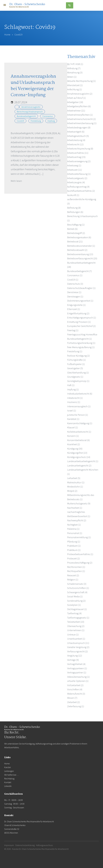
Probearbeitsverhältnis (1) (80, 554)
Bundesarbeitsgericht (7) (80, 271)
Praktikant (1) (74, 546)
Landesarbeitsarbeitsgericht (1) (83, 461)
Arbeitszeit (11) (75, 170)
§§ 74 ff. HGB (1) (75, 64)
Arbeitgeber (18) (75, 102)
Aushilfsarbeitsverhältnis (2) (81, 191)
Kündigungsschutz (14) (79, 457)
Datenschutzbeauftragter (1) (81, 288)
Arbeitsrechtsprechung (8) (80, 149)
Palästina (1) (73, 529)
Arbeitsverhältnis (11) (78, 153)
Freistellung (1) (75, 351)
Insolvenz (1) (74, 402)
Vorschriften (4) (75, 689)
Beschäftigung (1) (76, 225)
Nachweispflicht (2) (77, 520)
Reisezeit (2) (73, 575)
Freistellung (36, 121)
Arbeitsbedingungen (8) (79, 127)
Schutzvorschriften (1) (78, 588)
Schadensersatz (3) (77, 584)
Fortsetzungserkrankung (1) (81, 343)
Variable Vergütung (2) (78, 647)
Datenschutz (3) (75, 284)
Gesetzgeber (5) (75, 368)
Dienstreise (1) (74, 292)
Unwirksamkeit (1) (76, 639)
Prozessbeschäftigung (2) (80, 563)
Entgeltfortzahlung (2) (78, 313)
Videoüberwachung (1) (78, 677)
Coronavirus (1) (75, 275)
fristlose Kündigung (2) (79, 356)
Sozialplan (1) (74, 605)
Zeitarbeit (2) (74, 702)
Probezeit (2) (74, 558)
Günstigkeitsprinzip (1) (78, 381)
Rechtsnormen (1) (76, 567)
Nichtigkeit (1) (74, 525)
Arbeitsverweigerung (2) (79, 161)
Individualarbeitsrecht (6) (80, 394)
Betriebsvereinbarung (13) (80, 254)
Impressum (9, 845)
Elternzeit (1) (74, 309)
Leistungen (9, 771)
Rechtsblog (9, 779)
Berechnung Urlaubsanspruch (30, 112)
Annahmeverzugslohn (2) (80, 94)
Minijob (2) (72, 491)
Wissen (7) (72, 698)
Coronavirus (48, 116)
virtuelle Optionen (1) (78, 681)
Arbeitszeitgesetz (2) (77, 178)
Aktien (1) (72, 77)
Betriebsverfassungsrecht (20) (82, 258)
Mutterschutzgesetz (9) (79, 503)
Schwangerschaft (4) (77, 592)
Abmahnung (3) (75, 73)
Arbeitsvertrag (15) (76, 157)
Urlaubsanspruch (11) (78, 643)
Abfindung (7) (74, 68)
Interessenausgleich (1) (79, 406)
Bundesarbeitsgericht (26, 116)
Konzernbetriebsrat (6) (79, 440)
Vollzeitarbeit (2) (75, 685)
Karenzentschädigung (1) (80, 423)
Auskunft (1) (73, 195)
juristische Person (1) (78, 415)
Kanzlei (8, 767)
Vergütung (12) (75, 656)
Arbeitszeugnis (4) (76, 182)
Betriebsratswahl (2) (77, 250)
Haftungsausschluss (44, 845)
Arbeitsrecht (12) (75, 144)
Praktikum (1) (74, 550)
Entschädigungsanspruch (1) (82, 318)
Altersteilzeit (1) (75, 85)
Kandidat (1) (73, 419)
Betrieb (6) (72, 229)
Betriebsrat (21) (75, 242)
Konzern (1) (73, 436)
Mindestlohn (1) (75, 487)
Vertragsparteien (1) (77, 668)
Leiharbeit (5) (74, 478)
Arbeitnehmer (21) (76, 111)
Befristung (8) (74, 208)
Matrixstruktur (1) (76, 482)
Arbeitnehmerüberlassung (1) (82, 123)
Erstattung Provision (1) (79, 322)
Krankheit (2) (74, 444)
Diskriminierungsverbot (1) (80, 301)
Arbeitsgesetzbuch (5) (78, 136)
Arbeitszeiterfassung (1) (79, 174)
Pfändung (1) (74, 542)
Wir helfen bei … (12, 775)
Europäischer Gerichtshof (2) (81, 326)
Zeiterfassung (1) (76, 706)
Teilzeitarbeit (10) (76, 622)
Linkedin (8, 786)
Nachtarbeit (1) (75, 508)
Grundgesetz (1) (75, 377)
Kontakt (8, 782)
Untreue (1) (73, 635)
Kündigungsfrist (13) (77, 453)
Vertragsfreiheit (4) (76, 664)
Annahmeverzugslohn (31, 107)
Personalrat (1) (75, 533)
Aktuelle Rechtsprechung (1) (81, 81)
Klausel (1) (73, 427)
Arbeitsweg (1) (74, 165)
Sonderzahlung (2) (76, 601)
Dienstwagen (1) (75, 297)
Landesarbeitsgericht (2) (79, 466)
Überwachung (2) (76, 626)
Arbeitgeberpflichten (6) (79, 106)
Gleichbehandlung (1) (78, 373)
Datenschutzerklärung (25, 845)
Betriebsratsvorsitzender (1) (81, 246)
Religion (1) (73, 580)
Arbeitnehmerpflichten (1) (80, 115)
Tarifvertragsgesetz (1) (78, 618)
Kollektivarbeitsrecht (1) (79, 432)
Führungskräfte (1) (77, 360)
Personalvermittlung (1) (79, 537)
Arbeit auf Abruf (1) (77, 98)
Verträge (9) (73, 660)
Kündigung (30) (75, 449)
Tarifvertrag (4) (74, 613)
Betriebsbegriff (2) (76, 233)
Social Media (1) (75, 596)
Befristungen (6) (75, 212)
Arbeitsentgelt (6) (76, 132)
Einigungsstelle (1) (76, 305)
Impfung (51, 121)
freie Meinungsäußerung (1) (81, 347)
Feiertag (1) (73, 330)
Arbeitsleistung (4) (76, 140)
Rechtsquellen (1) (76, 571)
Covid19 (20, 121)
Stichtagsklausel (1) (77, 609)
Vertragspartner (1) (77, 672)
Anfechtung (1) (75, 89)
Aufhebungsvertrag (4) (78, 187)
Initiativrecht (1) (75, 398)
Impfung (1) (73, 389)
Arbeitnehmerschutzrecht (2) (82, 119)
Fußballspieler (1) (76, 364)
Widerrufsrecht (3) (76, 694)
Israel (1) (72, 411)
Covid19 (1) (73, 280)
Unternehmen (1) (76, 630)
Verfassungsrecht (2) (78, 651)
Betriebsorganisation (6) (79, 237)
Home (7, 35)
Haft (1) (71, 385)
